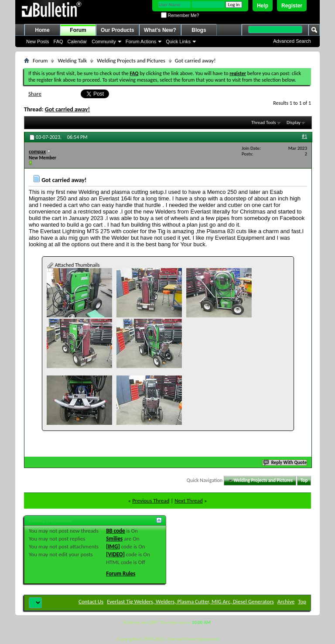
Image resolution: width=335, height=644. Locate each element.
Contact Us (91, 601)
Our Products (118, 30)
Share (35, 94)
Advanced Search (292, 41)
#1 (304, 136)
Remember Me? (180, 15)
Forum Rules (121, 573)
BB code (115, 531)
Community (104, 41)
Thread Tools (264, 122)
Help (263, 6)
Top (304, 480)
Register (292, 6)
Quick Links (178, 41)
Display (294, 122)
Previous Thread (151, 501)
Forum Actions (141, 41)
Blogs (199, 30)
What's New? (160, 30)
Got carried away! (67, 109)
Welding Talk (72, 60)
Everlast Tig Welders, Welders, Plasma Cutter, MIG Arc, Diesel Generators (190, 601)
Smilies (114, 539)
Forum (78, 30)
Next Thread (189, 501)
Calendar (77, 41)
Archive (286, 601)
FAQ (58, 41)
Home (42, 30)
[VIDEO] (115, 554)
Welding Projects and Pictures (131, 60)
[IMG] (113, 546)
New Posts (38, 41)
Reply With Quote (285, 463)
